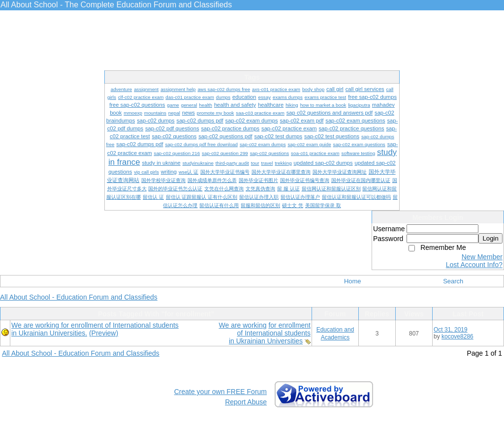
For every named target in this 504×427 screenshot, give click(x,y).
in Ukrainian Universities (266, 341)
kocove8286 (457, 336)
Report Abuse (246, 402)
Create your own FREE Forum (220, 392)
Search (453, 281)
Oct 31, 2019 (451, 330)
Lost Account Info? (474, 265)
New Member (482, 257)
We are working (243, 325)
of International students (274, 333)
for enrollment (289, 325)
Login (490, 238)
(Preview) (104, 333)
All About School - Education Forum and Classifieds (79, 297)
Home (353, 281)
